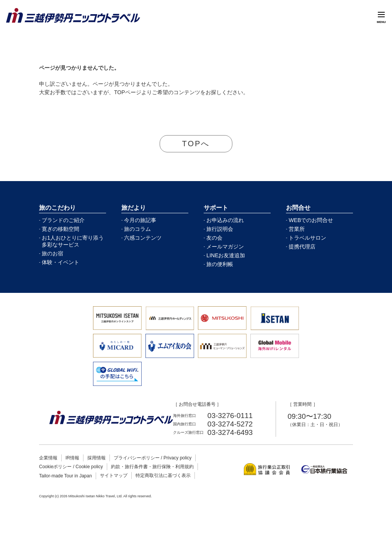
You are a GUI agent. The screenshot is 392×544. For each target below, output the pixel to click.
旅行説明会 (220, 229)
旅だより (134, 208)
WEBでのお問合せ (311, 220)
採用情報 (96, 458)
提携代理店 (302, 247)
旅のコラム (137, 229)
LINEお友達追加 (226, 255)
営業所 (297, 229)
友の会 (214, 238)
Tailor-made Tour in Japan (65, 476)
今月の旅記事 (140, 220)
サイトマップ (114, 475)
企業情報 (48, 458)
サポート (216, 208)
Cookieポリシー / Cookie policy (71, 467)
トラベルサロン (307, 238)
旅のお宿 (52, 253)
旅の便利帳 (220, 264)
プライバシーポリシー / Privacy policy (153, 458)
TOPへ (196, 144)
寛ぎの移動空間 (60, 229)
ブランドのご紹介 (63, 220)
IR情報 (72, 458)
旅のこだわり (57, 208)
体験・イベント (60, 262)
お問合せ (298, 208)
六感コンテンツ (143, 238)
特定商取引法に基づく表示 (163, 475)
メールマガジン (225, 247)
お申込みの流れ (225, 220)
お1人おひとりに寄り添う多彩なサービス (73, 241)
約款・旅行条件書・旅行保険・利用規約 (152, 467)
